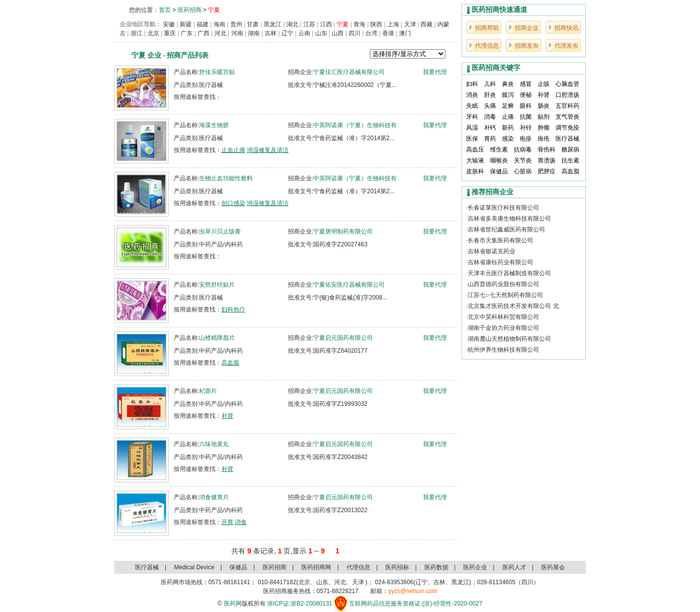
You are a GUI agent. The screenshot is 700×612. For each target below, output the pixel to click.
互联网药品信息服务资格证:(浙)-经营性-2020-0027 (416, 604)
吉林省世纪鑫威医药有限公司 (506, 229)
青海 (359, 24)
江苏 (309, 24)
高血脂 (230, 363)
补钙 (490, 128)
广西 (204, 33)
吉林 (271, 33)
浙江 (137, 33)
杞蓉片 (208, 391)
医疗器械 (567, 139)
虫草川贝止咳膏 (220, 231)
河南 (237, 33)
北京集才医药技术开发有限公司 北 (513, 306)
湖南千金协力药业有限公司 (503, 328)
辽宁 (287, 33)
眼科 (526, 106)
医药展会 (553, 567)
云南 (304, 33)
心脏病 (523, 171)
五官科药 (567, 106)
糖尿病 (570, 150)
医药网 (233, 604)
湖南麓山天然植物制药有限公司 (509, 339)
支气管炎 (567, 117)
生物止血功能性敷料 (226, 178)
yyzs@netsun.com (413, 591)
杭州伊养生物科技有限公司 (503, 350)
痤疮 (544, 139)
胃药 (490, 139)
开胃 (227, 522)
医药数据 (436, 567)
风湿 (472, 128)
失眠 (472, 106)
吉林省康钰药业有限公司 (500, 262)
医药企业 (475, 567)
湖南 (254, 33)
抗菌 (526, 117)
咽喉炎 (499, 160)
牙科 (472, 117)
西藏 (426, 24)
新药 (508, 128)
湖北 (292, 24)
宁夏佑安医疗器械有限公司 (349, 285)
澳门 (405, 33)
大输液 (475, 160)
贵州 (236, 24)
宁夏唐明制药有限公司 (343, 231)
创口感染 (233, 203)
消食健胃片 (214, 497)
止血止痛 (233, 150)
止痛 (508, 117)
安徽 (169, 24)
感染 (508, 139)
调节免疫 (567, 128)
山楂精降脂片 (217, 338)
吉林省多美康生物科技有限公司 (509, 219)
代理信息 (487, 46)
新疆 (186, 24)
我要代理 (435, 72)
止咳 (544, 84)
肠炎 (544, 106)
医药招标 (397, 567)
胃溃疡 (547, 160)
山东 (321, 33)
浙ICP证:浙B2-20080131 (300, 604)
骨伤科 (547, 150)
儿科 (490, 84)
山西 (338, 33)
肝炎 (490, 95)
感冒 (526, 84)
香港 (388, 33)
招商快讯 (566, 28)
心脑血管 (567, 84)
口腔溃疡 (567, 95)
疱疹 (526, 139)
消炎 (472, 95)
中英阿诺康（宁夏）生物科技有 (355, 125)
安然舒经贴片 (217, 285)
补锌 (526, 128)
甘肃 (253, 24)
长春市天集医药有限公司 (500, 240)
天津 (410, 24)
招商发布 (527, 46)
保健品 (499, 171)
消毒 (490, 117)
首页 (165, 10)
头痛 (490, 106)
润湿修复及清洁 (268, 150)
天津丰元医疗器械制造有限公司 (509, 273)
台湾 (371, 33)
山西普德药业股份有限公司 (503, 284)
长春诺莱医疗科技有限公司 (503, 208)
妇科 (472, 84)
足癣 (508, 106)
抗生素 (570, 160)
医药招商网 (316, 567)
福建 (203, 24)
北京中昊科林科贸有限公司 (503, 317)
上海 (393, 24)
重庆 (170, 33)
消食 (241, 522)
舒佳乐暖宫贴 (217, 72)
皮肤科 (475, 171)
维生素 (499, 150)
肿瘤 (544, 128)
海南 (219, 24)
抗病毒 (523, 150)
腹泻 (508, 95)
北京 (153, 33)
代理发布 (566, 46)
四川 (354, 33)
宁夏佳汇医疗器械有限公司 (349, 72)
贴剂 (544, 117)
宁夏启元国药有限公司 (343, 338)
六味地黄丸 (214, 444)
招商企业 (527, 28)
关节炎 (523, 160)
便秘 (526, 95)
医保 (472, 139)
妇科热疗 (233, 309)
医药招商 (190, 10)
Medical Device (194, 567)
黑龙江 (273, 24)
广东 (187, 33)
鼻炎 (508, 84)
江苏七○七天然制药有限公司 (505, 295)
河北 (220, 33)
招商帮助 (487, 28)
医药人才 (514, 567)
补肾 (227, 416)
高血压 (475, 150)
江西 (326, 24)
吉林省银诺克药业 (491, 251)
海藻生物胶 (214, 125)
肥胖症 (547, 171)
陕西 (376, 24)
